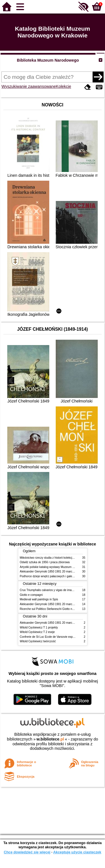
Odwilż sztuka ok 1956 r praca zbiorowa (45, 562)
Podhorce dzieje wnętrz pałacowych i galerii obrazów (53, 576)
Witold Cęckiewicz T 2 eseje (37, 632)
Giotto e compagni (31, 595)
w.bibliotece (50, 739)
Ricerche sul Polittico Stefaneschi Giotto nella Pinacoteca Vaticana (61, 609)
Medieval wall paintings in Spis (39, 599)
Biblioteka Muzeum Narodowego (48, 60)
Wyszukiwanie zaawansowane (29, 86)
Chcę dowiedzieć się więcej (27, 852)
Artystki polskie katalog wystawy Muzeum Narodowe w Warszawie (61, 567)
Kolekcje (64, 86)
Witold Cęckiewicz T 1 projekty (39, 627)
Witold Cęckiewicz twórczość (38, 641)
